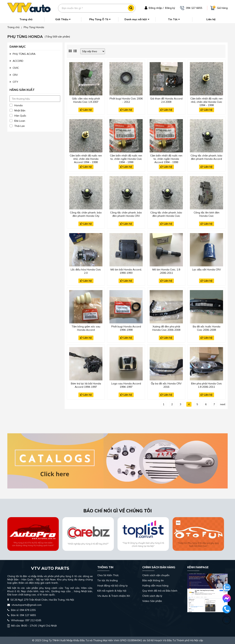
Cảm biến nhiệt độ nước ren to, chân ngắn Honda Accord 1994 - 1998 (166, 158)
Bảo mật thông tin (153, 580)
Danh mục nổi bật (137, 19)
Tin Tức (174, 19)
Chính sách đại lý (152, 596)
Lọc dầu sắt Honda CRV (207, 270)
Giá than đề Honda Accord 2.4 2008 (166, 100)
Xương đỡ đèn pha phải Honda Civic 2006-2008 (166, 328)
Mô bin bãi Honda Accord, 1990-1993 (126, 271)
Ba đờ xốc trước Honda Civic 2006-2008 (207, 328)
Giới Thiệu (63, 19)
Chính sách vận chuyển (156, 575)
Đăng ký (170, 8)
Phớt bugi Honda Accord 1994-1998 (126, 328)
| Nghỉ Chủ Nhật (32, 626)
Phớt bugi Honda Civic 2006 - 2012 (126, 100)
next (223, 404)
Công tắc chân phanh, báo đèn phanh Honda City (86, 214)
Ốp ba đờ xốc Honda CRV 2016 (166, 385)
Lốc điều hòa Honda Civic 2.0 (86, 271)
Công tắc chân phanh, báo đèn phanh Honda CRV (126, 214)
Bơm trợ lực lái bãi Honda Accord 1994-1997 (86, 385)
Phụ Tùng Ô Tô (100, 19)
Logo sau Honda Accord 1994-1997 (126, 385)
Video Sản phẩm (152, 601)
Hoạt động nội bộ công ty (112, 586)
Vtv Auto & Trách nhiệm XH (114, 596)
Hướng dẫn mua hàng (155, 586)
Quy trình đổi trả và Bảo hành (160, 591)
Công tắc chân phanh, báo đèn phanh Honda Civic (166, 214)
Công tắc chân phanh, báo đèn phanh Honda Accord (206, 157)
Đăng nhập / (156, 8)
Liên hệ (211, 19)
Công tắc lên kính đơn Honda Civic (207, 214)
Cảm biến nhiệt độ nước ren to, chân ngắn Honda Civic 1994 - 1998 (126, 158)
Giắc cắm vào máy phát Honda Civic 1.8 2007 (86, 100)
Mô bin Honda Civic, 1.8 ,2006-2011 (166, 271)
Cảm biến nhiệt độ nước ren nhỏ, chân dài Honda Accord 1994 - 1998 (86, 158)
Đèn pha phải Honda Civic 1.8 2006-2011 (207, 385)
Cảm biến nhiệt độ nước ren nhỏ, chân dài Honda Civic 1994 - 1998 (206, 101)
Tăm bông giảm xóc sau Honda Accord (86, 328)
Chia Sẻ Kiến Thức (108, 575)
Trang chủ (26, 19)
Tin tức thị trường (107, 580)
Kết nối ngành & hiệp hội (112, 591)
